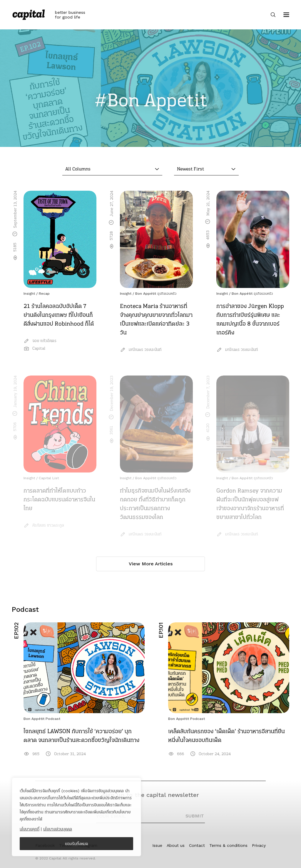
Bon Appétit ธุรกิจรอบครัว (156, 294)
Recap (44, 294)
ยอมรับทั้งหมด (77, 844)
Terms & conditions (228, 845)
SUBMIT (195, 816)
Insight (29, 294)
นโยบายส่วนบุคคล (58, 829)
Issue (157, 845)
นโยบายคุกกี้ (30, 829)
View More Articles (151, 564)
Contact (197, 845)
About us (176, 845)
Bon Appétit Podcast (42, 719)
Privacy (259, 845)
